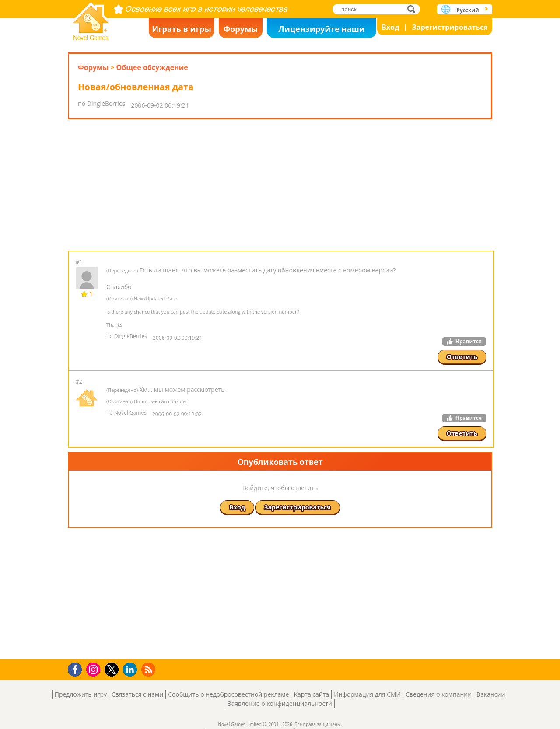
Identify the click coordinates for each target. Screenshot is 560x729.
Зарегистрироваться (450, 27)
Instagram (94, 669)
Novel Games (91, 19)
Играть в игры (182, 29)
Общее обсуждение (152, 67)
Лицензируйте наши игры (321, 31)
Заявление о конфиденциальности (280, 703)
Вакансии (491, 694)
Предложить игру (81, 694)
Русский (467, 10)
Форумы (241, 29)
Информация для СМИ (367, 694)
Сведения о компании (439, 694)
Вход (390, 27)
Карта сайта (311, 694)
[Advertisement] (280, 185)
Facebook (77, 668)
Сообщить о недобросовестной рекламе (228, 694)
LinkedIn (131, 670)
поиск (414, 9)
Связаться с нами (137, 694)
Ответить (462, 357)
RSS (149, 669)
